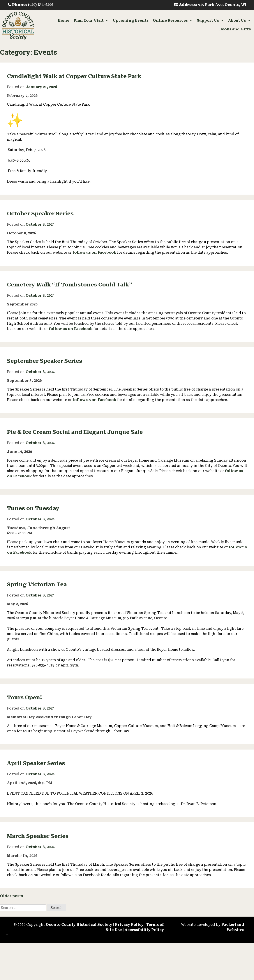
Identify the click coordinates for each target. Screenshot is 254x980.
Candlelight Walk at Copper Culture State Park (74, 76)
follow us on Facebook (94, 252)
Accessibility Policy (144, 930)
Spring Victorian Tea (37, 584)
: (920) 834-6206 (30, 5)
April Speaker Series (36, 763)
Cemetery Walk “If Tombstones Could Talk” (69, 285)
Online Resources (173, 21)
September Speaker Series (45, 361)
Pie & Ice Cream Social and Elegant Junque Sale (75, 432)
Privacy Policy (129, 925)
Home (63, 20)
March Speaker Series (38, 836)
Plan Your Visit (91, 21)
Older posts (11, 896)
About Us (239, 21)
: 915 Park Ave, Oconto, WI (210, 5)
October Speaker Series (40, 214)
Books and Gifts (235, 29)
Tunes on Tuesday (33, 508)
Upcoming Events (131, 20)
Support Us (210, 21)
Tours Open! (25, 698)
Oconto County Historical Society (79, 925)
